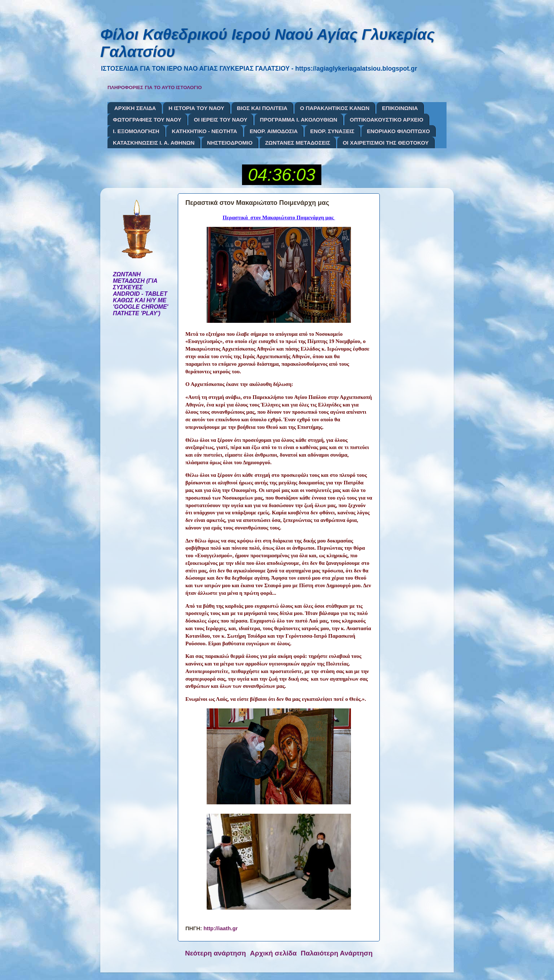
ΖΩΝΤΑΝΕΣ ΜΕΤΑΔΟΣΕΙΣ (298, 143)
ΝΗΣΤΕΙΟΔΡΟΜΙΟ (230, 143)
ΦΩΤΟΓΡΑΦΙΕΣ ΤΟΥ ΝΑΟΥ (147, 120)
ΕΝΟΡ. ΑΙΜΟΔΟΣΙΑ (274, 131)
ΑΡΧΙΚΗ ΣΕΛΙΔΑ (135, 108)
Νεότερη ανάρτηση (216, 953)
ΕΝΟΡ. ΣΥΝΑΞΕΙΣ (332, 131)
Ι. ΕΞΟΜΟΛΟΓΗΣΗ (136, 131)
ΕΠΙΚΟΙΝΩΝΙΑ (400, 108)
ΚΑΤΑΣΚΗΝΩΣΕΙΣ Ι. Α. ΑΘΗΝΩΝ (154, 143)
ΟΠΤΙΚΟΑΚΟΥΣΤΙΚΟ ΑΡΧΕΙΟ (387, 120)
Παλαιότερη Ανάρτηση (337, 953)
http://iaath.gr (221, 928)
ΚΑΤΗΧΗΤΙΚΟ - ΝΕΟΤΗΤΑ (204, 131)
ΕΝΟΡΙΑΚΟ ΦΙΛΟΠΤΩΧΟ (398, 131)
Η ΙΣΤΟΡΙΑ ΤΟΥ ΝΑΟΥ (196, 108)
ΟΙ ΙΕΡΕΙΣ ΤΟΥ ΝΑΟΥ (220, 120)
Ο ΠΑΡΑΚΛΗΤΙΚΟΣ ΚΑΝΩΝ (335, 108)
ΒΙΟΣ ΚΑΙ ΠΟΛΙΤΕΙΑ (262, 108)
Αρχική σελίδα (273, 953)
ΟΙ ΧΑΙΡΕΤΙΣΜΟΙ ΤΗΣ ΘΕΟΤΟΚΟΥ (386, 143)
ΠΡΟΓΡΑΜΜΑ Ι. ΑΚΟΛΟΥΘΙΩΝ (299, 120)
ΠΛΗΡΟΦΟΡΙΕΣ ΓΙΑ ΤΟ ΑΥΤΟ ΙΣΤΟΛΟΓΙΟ (155, 87)
